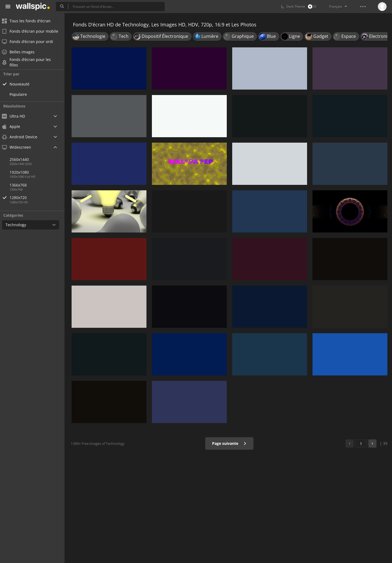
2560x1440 (23, 159)
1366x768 (22, 185)
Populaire (22, 94)
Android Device (23, 137)
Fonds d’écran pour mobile (34, 31)
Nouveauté (23, 84)
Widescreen (20, 147)
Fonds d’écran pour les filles (30, 62)
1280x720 (41, 198)
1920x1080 (23, 172)
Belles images (22, 52)
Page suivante (230, 443)
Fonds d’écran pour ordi (31, 42)
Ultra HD (17, 116)
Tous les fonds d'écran (30, 21)
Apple (15, 126)
